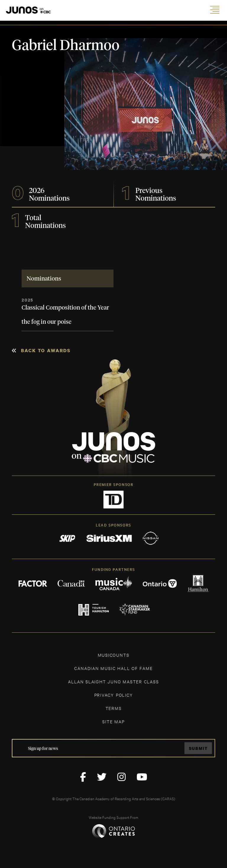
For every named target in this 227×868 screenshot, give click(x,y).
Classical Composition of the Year (65, 308)
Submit (198, 748)
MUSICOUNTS (114, 655)
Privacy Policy (114, 695)
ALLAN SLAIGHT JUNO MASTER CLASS (113, 681)
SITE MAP (113, 721)
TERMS (114, 708)
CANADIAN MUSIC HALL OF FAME (113, 668)
